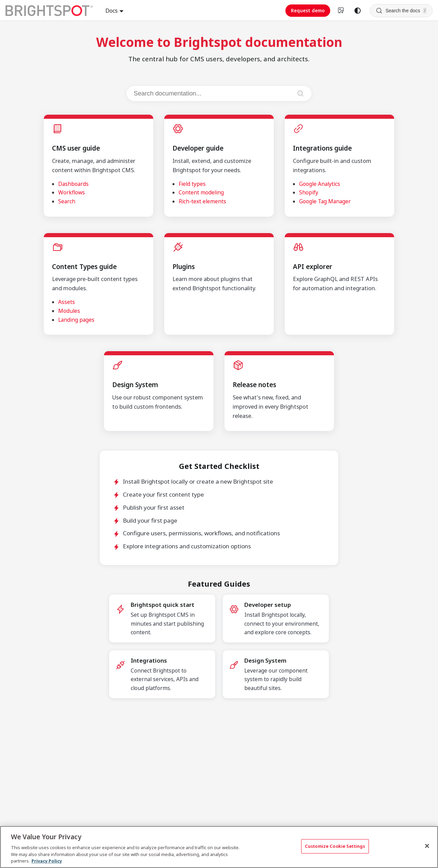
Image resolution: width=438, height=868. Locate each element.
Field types (192, 184)
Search (67, 201)
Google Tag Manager (325, 201)
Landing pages (76, 320)
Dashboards (73, 184)
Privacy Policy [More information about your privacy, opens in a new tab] (47, 861)
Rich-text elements (202, 201)
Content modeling (201, 192)
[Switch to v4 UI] (341, 11)
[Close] (427, 846)
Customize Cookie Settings (335, 846)
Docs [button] (112, 11)
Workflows (72, 192)
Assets (67, 302)
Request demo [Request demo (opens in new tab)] (308, 10)
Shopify (309, 192)
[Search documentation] (212, 93)
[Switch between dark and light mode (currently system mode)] (358, 11)
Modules (69, 311)
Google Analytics (320, 184)
